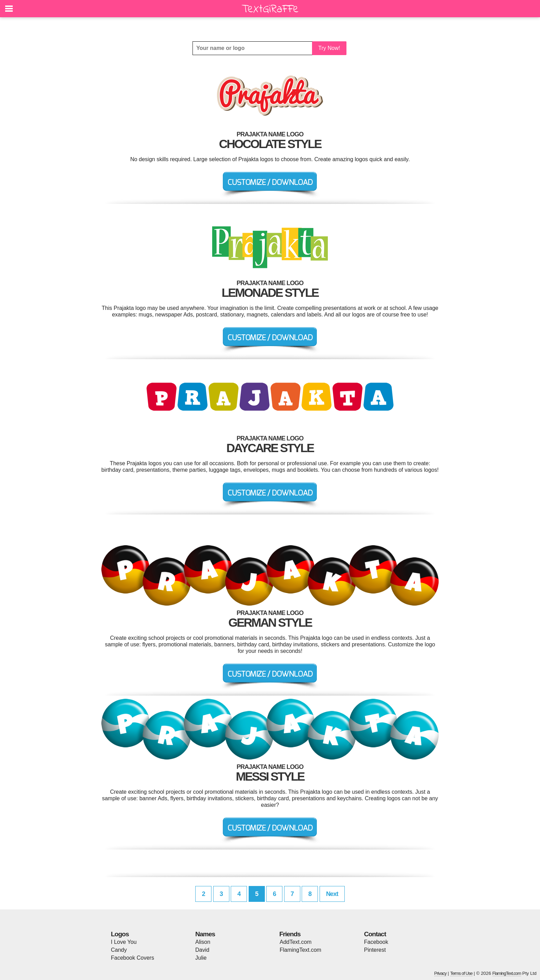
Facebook (376, 942)
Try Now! (329, 48)
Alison (203, 942)
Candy (119, 950)
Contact (375, 934)
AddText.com (295, 942)
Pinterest (375, 950)
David (202, 950)
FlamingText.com (300, 950)
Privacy (440, 973)
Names (205, 934)
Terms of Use (461, 973)
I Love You (124, 942)
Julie (201, 958)
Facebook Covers (132, 958)
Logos (120, 934)
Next (332, 894)
